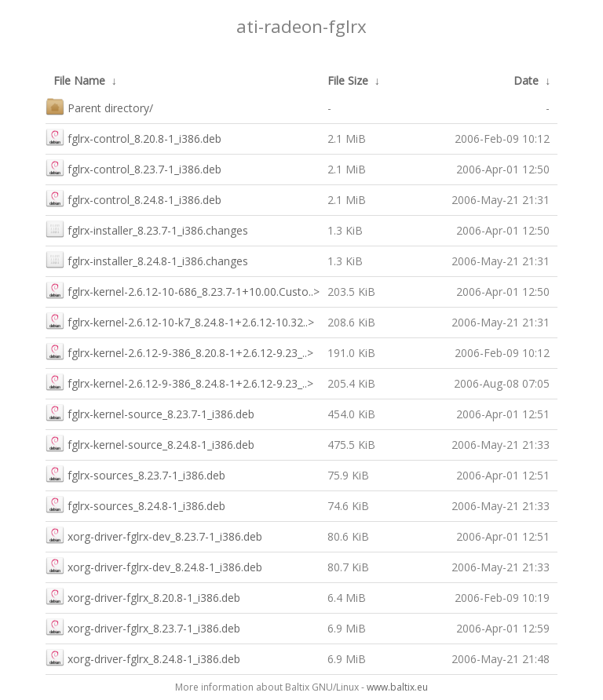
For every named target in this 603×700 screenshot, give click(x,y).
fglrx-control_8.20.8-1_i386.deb (133, 137)
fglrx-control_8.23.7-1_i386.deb (133, 168)
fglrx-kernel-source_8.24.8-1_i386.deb (150, 443)
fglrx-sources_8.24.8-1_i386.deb (135, 504)
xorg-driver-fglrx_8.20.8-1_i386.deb (143, 596)
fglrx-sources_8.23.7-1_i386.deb (135, 474)
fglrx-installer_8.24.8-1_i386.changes (147, 259)
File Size (348, 80)
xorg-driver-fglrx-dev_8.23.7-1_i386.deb (154, 535)
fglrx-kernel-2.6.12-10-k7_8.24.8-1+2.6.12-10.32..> (180, 321)
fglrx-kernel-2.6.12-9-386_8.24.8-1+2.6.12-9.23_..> (179, 382)
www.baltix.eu (397, 687)
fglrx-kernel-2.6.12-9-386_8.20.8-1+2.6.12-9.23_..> (179, 351)
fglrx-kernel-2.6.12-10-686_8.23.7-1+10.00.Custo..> (183, 290)
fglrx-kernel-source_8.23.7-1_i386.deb (150, 412)
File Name (79, 80)
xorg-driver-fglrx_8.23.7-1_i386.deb (143, 627)
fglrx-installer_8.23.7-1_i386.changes (147, 229)
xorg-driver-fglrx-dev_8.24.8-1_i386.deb (154, 565)
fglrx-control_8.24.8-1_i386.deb (133, 198)
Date (526, 80)
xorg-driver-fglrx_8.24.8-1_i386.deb (143, 657)
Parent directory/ (99, 106)
